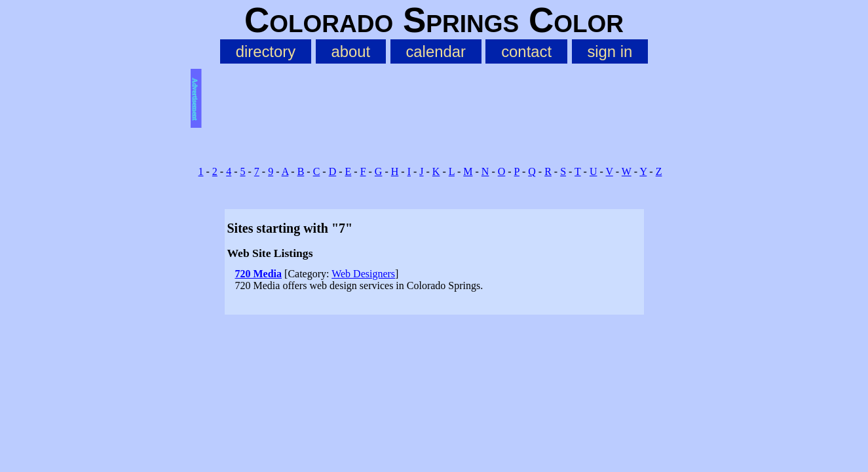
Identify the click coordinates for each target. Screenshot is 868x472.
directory (266, 51)
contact (526, 51)
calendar (435, 51)
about (350, 51)
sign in (610, 51)
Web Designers (363, 274)
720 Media (259, 274)
